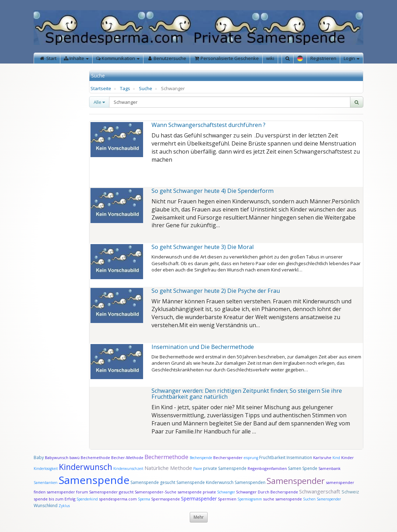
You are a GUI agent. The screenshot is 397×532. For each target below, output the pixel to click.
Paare (198, 469)
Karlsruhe (322, 457)
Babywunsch (57, 457)
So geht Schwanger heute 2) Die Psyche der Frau (216, 291)
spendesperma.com (118, 499)
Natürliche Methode (168, 468)
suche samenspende (282, 499)
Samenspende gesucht (153, 482)
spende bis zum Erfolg (55, 499)
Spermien (227, 499)
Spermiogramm (250, 499)
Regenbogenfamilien (267, 468)
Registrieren (323, 58)
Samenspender (296, 481)
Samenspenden (250, 482)
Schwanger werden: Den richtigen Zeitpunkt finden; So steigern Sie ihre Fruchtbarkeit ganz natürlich (247, 394)
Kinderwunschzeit (128, 469)
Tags (125, 88)
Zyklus (64, 506)
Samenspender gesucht (111, 492)
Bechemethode (95, 457)
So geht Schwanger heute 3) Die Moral (203, 247)
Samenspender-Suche (156, 492)
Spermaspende (166, 499)
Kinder (348, 457)
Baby (39, 457)
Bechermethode (167, 457)
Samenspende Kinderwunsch (205, 482)
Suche (146, 88)
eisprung (251, 458)
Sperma (144, 499)
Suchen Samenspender (322, 499)
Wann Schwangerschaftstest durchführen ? (208, 125)
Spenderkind (87, 499)
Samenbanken (46, 483)
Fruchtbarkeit (273, 457)
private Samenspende (225, 468)
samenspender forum (67, 492)
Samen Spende (303, 468)
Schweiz (350, 492)
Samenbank (329, 468)
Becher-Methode (127, 457)
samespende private (197, 492)
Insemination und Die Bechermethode (203, 347)
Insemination (299, 457)
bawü (75, 457)
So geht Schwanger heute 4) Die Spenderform (213, 191)
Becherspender (228, 457)
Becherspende (201, 458)
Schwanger (226, 492)
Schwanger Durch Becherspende (267, 492)
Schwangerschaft (320, 491)
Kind (337, 458)
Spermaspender (199, 499)
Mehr (199, 517)
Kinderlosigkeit (46, 469)
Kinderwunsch (86, 467)
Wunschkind (46, 506)
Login (352, 58)
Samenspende (94, 480)
